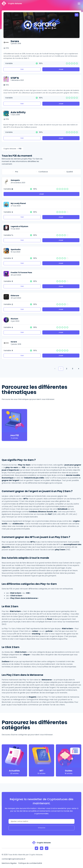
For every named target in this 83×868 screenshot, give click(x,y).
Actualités (14, 771)
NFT (41, 771)
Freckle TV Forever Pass (21, 273)
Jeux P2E (14, 435)
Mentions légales (9, 863)
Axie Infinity (18, 112)
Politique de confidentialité (30, 863)
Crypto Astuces (10, 149)
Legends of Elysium (19, 226)
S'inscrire (42, 828)
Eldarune (15, 296)
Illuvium (14, 319)
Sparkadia (16, 249)
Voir (22, 69)
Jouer (61, 69)
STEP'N (15, 78)
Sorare (15, 41)
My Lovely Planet (18, 203)
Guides (69, 771)
